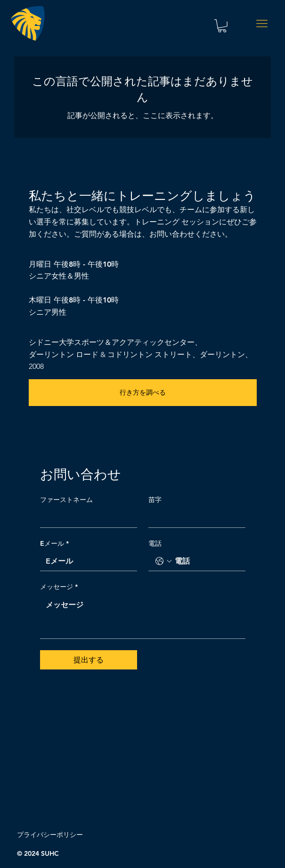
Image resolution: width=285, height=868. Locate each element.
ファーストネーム (66, 500)
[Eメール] (86, 561)
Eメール (54, 544)
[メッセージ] (143, 617)
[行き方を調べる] (143, 393)
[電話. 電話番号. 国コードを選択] (163, 561)
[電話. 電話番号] (206, 561)
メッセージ (59, 587)
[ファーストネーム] (86, 518)
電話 (155, 543)
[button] (222, 26)
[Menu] (262, 24)
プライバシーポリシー (50, 835)
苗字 (155, 500)
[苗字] (194, 518)
